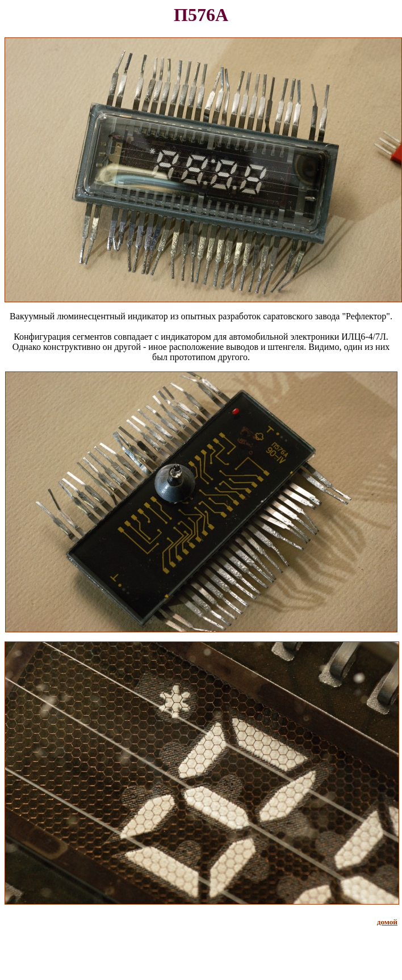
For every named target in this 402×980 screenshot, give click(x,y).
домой (387, 922)
